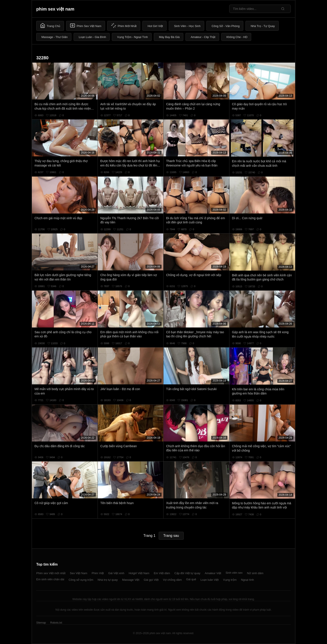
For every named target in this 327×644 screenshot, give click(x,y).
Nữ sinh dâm (255, 573)
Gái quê (191, 579)
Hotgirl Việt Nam (139, 573)
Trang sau (171, 536)
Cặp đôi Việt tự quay (187, 573)
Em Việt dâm (162, 573)
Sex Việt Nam (79, 573)
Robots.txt (56, 623)
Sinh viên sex (234, 573)
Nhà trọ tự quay (108, 580)
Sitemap (41, 623)
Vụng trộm (230, 580)
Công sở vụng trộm (81, 580)
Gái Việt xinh (116, 573)
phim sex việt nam (55, 9)
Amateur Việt (213, 573)
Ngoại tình (247, 580)
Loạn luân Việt (210, 580)
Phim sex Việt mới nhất (51, 573)
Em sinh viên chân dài (50, 579)
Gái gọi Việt (151, 580)
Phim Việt (98, 573)
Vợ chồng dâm (172, 580)
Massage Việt (131, 580)
